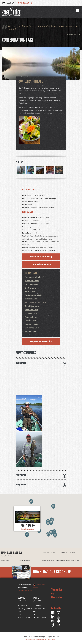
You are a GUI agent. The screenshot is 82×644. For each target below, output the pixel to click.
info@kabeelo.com (25, 590)
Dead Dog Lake (32, 306)
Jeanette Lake (32, 310)
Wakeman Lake (32, 328)
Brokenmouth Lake (34, 295)
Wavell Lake (31, 331)
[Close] (38, 509)
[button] (27, 535)
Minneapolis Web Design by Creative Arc (41, 640)
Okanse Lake (31, 313)
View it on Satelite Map (41, 257)
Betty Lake (30, 292)
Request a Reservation (41, 342)
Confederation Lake (37, 302)
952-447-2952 (39, 618)
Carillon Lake (31, 299)
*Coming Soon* (32, 281)
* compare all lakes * (34, 277)
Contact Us (8, 3)
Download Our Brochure (41, 572)
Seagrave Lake (32, 324)
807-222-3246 (24, 618)
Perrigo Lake (31, 317)
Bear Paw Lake (32, 284)
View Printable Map (41, 265)
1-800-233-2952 (25, 584)
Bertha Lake (31, 288)
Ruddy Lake (30, 321)
